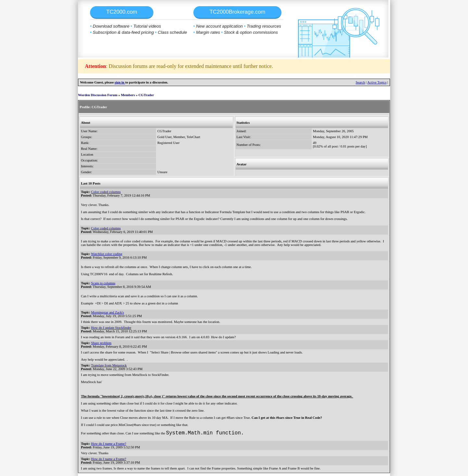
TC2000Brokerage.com (238, 12)
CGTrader (146, 95)
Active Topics (377, 82)
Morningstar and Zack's (107, 312)
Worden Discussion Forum (98, 95)
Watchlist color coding (107, 254)
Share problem (101, 343)
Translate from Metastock (109, 365)
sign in (120, 82)
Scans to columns (103, 283)
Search (360, 82)
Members (128, 95)
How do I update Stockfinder (111, 328)
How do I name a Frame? (109, 444)
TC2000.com (122, 12)
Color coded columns (106, 192)
